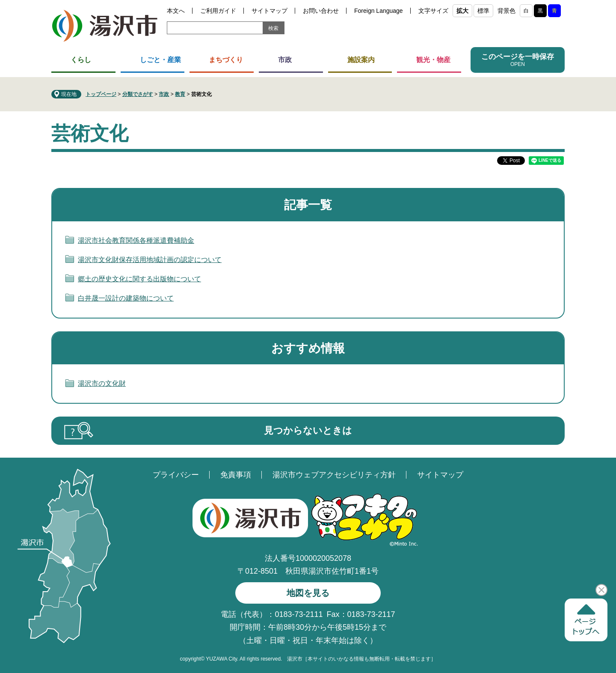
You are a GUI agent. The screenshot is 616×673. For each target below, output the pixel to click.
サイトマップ (269, 11)
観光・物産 (433, 60)
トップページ (101, 94)
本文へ (176, 11)
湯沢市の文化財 (102, 383)
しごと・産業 (160, 60)
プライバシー (176, 475)
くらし (81, 60)
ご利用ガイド (218, 11)
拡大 (462, 11)
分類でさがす (138, 94)
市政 (285, 60)
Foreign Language (379, 11)
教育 (180, 94)
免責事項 (236, 475)
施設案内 (361, 60)
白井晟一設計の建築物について (126, 298)
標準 (483, 11)
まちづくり (226, 60)
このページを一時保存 (518, 57)
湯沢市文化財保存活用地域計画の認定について (150, 260)
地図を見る (308, 593)
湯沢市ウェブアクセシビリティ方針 (334, 475)
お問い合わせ (321, 11)
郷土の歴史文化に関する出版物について (139, 279)
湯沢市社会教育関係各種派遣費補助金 (136, 240)
